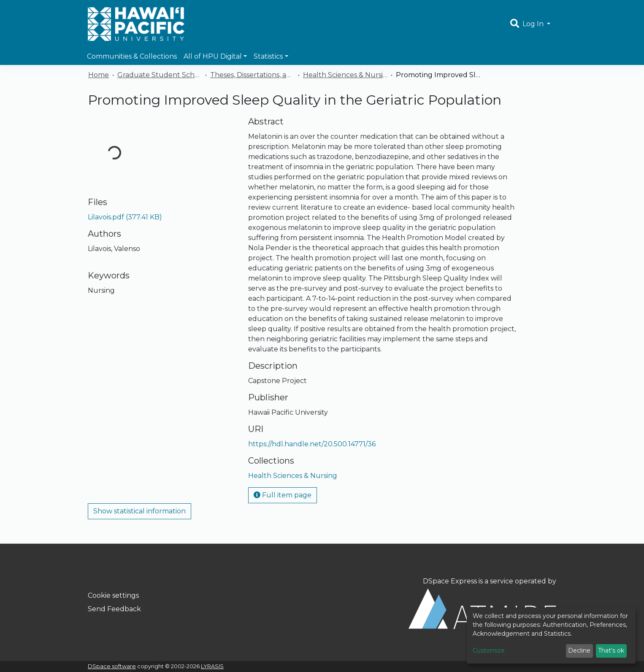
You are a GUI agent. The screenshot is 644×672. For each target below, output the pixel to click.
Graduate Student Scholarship (160, 75)
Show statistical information (139, 511)
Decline (579, 650)
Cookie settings (113, 595)
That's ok (611, 650)
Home (99, 75)
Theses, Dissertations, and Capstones (252, 75)
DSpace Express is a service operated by (482, 603)
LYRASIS (212, 666)
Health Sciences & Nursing (345, 75)
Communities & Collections (132, 56)
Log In (534, 24)
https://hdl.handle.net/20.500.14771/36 (312, 444)
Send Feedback (114, 609)
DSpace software (112, 666)
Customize (489, 650)
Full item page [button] (283, 495)
